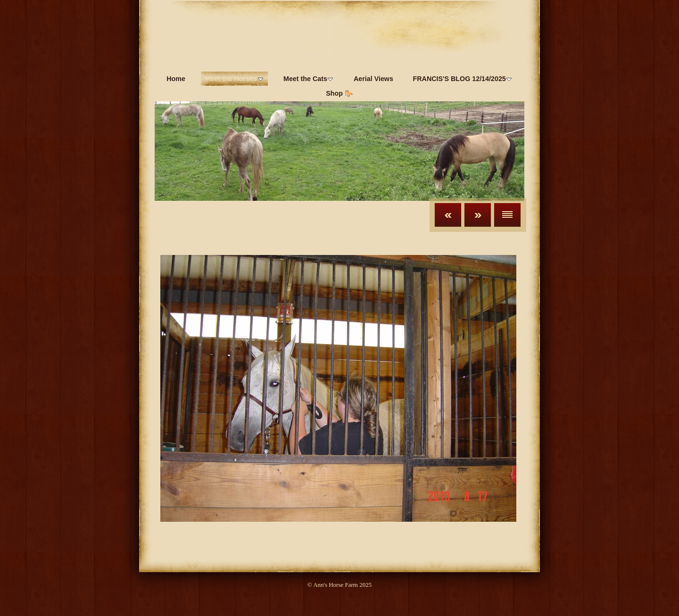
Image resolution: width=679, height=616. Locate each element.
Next (478, 215)
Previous (448, 215)
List (507, 215)
